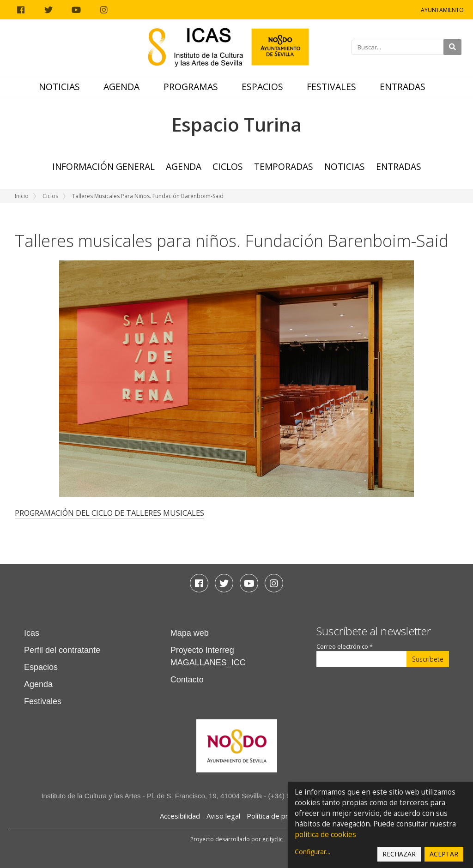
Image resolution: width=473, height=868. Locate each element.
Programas (191, 87)
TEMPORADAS (284, 166)
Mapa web (190, 633)
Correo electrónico (345, 647)
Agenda (121, 87)
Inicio (22, 196)
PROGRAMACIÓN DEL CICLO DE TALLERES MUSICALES (109, 513)
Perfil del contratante (62, 650)
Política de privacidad (280, 816)
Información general (103, 166)
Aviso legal (223, 816)
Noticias (59, 87)
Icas (32, 633)
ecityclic (273, 839)
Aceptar (444, 854)
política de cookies (325, 835)
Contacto (187, 680)
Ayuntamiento (442, 10)
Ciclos (228, 166)
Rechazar (399, 854)
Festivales (331, 87)
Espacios (262, 87)
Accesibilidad (180, 816)
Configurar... (312, 852)
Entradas (403, 87)
